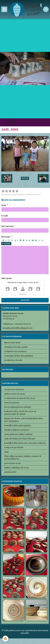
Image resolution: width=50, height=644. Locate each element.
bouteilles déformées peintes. (18, 425)
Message (6, 237)
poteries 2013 (10, 472)
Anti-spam (7, 278)
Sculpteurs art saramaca (15, 351)
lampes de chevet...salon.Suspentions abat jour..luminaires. (23, 420)
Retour (25, 178)
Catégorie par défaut (14, 447)
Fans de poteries (12, 403)
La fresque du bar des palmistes (19, 356)
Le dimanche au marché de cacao (20, 398)
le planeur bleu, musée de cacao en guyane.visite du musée (20, 413)
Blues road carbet (12, 343)
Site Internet (8, 226)
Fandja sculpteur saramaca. (17, 430)
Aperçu (6, 243)
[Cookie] (5, 639)
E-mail (4, 216)
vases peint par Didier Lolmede (18, 434)
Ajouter (25, 300)
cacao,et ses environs (14, 389)
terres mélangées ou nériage (18, 407)
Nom (4, 205)
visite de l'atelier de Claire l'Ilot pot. (20, 439)
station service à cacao (15, 394)
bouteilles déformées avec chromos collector (25, 443)
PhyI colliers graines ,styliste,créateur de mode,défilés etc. (23, 458)
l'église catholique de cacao (17, 468)
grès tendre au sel (12, 463)
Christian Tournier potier (16, 347)
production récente (13, 360)
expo (6, 452)
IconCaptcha (22, 294)
